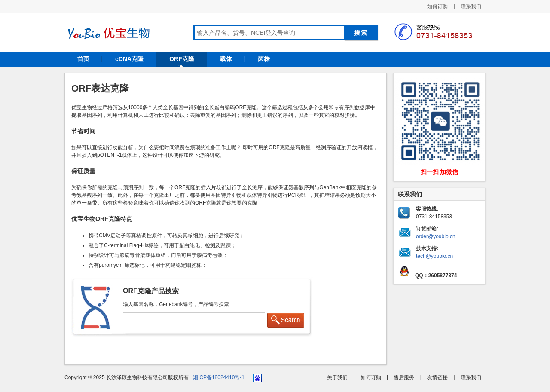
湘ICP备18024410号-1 (219, 377)
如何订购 (437, 6)
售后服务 (404, 377)
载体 (226, 59)
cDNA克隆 (129, 59)
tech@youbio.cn (434, 256)
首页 (83, 59)
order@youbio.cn (436, 236)
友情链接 (437, 377)
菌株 (264, 59)
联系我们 (471, 6)
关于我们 (337, 377)
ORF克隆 (182, 59)
